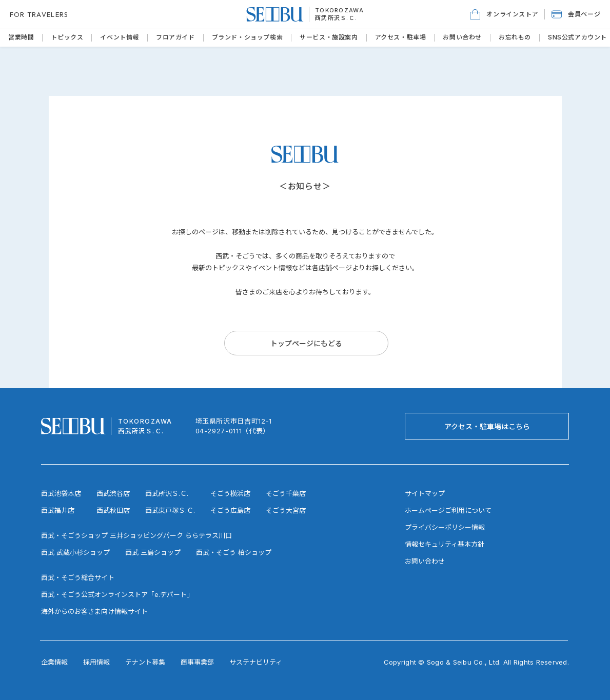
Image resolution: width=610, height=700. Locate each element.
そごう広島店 (230, 510)
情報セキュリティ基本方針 (445, 544)
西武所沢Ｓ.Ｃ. (336, 18)
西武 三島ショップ (153, 552)
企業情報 (54, 662)
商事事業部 (197, 662)
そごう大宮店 (286, 510)
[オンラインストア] (504, 14)
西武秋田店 (113, 510)
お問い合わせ (425, 561)
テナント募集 (145, 662)
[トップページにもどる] (306, 343)
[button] (576, 14)
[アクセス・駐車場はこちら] (487, 426)
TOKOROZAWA (339, 10)
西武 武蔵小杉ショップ (75, 552)
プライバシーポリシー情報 (445, 527)
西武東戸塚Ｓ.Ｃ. (170, 510)
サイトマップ (425, 493)
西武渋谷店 (113, 493)
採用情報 (96, 662)
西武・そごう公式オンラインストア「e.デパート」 (117, 594)
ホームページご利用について (448, 510)
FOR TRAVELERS (39, 14)
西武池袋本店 (61, 493)
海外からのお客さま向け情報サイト (94, 611)
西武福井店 (58, 510)
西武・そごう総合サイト (78, 577)
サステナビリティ (256, 662)
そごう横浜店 (230, 493)
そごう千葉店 (286, 493)
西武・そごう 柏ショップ (234, 552)
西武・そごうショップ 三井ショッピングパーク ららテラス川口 (136, 535)
